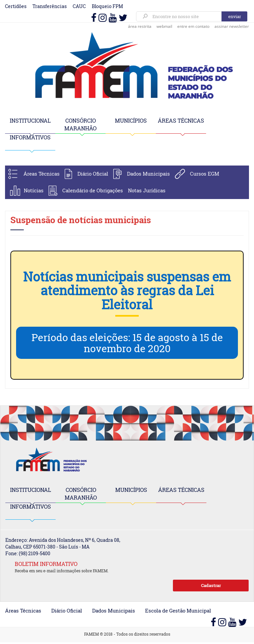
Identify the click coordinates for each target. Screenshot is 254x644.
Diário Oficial (93, 174)
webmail (164, 26)
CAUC (79, 6)
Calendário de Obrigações (93, 190)
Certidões (16, 6)
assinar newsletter (232, 26)
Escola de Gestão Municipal (178, 610)
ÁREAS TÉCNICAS (181, 120)
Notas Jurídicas (147, 190)
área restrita (140, 26)
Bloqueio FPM (107, 6)
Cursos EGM (205, 174)
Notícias (34, 190)
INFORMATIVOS (30, 137)
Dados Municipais (148, 174)
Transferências (50, 6)
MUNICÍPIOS (131, 120)
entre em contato (193, 26)
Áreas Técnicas (42, 174)
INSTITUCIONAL (30, 120)
